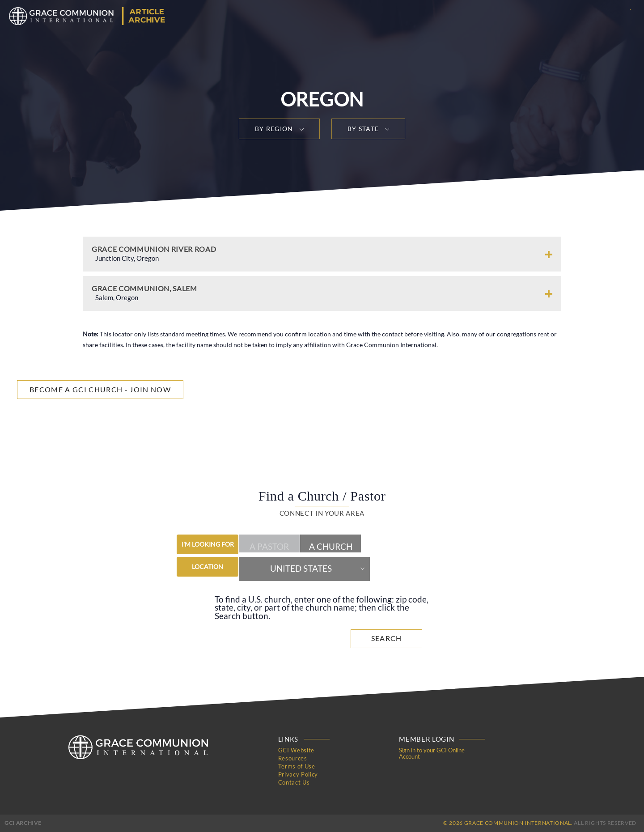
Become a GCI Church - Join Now (100, 389)
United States (301, 569)
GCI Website (296, 750)
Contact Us (294, 782)
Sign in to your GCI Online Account (432, 753)
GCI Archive (23, 823)
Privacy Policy (298, 774)
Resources (293, 758)
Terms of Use (297, 766)
